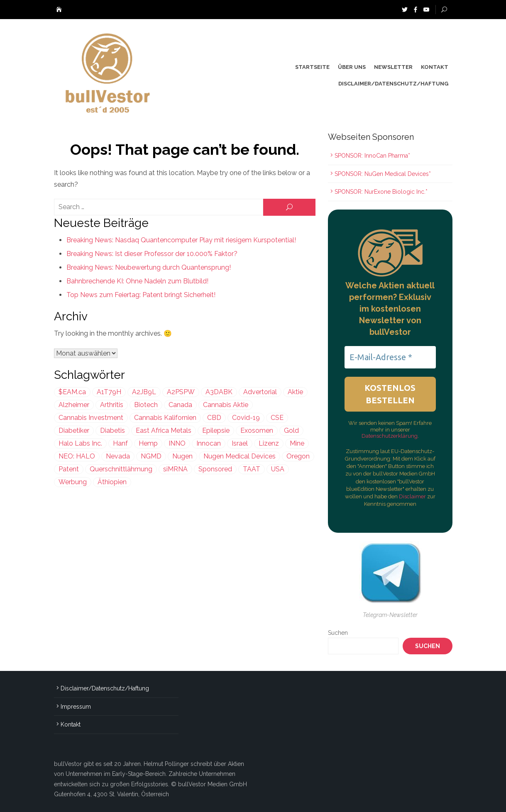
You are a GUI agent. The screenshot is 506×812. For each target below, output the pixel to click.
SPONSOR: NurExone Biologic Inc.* (381, 192)
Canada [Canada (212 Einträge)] (180, 405)
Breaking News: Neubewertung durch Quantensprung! (149, 267)
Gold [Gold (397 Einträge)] (291, 430)
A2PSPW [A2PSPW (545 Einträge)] (181, 392)
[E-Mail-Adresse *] (390, 357)
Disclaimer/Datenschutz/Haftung (393, 84)
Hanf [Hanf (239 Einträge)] (120, 443)
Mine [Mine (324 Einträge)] (297, 443)
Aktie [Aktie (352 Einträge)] (295, 392)
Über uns (352, 67)
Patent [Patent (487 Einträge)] (69, 469)
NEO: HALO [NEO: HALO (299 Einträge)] (77, 456)
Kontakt (435, 67)
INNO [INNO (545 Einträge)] (177, 443)
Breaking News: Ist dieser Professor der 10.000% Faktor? (152, 254)
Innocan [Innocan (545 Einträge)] (209, 443)
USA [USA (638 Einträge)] (278, 469)
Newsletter (393, 67)
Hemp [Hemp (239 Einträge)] (148, 443)
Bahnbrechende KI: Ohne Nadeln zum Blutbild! (137, 281)
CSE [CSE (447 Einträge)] (277, 418)
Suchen (338, 633)
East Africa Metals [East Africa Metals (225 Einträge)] (164, 430)
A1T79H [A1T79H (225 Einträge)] (109, 392)
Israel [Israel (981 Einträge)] (240, 443)
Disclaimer (413, 496)
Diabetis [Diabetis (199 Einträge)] (112, 430)
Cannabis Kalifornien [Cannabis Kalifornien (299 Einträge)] (165, 418)
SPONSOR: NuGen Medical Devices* (383, 174)
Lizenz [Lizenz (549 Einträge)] (269, 443)
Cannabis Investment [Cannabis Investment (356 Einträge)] (91, 418)
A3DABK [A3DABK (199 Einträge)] (219, 392)
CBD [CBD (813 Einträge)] (214, 418)
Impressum (76, 707)
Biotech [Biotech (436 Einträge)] (146, 405)
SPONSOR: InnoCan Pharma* (372, 156)
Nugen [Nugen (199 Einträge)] (182, 456)
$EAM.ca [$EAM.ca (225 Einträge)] (72, 392)
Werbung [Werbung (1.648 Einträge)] (73, 482)
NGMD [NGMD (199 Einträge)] (151, 456)
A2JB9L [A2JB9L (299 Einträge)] (144, 392)
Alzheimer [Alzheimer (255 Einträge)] (74, 405)
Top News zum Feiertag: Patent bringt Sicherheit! (141, 295)
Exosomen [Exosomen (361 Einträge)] (257, 430)
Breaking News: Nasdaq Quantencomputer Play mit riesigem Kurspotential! (181, 240)
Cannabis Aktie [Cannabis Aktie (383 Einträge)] (226, 405)
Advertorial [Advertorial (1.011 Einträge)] (260, 392)
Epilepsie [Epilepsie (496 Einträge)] (216, 430)
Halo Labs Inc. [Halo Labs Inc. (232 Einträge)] (80, 443)
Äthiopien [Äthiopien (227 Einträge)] (112, 482)
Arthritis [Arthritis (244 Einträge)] (112, 405)
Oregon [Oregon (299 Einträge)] (298, 456)
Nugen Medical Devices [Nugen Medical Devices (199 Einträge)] (240, 456)
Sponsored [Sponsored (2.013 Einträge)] (215, 469)
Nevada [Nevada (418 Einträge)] (118, 456)
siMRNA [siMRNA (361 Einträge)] (175, 469)
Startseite (312, 67)
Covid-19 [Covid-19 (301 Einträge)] (246, 418)
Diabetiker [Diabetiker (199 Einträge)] (74, 430)
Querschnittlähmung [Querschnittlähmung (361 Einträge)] (121, 469)
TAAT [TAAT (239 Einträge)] (252, 469)
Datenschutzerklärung (390, 436)
